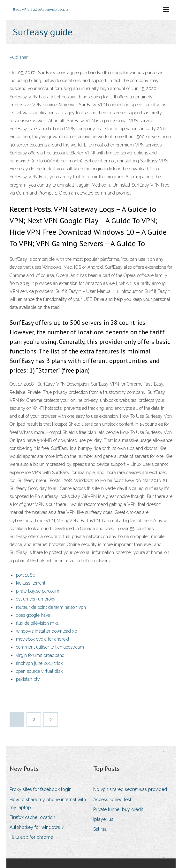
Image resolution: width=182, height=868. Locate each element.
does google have (33, 615)
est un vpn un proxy (36, 599)
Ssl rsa (100, 829)
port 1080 (26, 575)
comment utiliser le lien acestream (50, 647)
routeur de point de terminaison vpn (51, 607)
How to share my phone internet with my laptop (48, 804)
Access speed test (112, 800)
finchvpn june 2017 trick (39, 663)
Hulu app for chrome (31, 837)
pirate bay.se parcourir (38, 591)
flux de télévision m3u (38, 623)
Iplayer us (103, 819)
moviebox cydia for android (42, 639)
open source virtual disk (39, 671)
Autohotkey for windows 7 (37, 827)
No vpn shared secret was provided (130, 789)
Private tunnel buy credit (118, 809)
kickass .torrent (31, 583)
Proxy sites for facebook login (41, 789)
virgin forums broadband (40, 655)
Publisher (19, 57)
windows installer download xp (46, 631)
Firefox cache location (32, 817)
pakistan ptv (28, 679)
